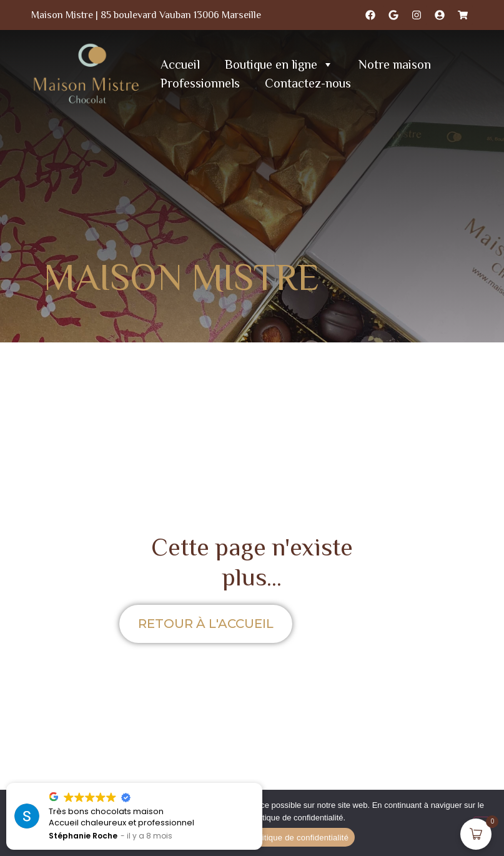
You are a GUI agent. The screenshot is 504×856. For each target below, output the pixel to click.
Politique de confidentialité (299, 838)
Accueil (180, 64)
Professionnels (200, 83)
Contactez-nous (308, 83)
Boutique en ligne (279, 64)
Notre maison (395, 64)
